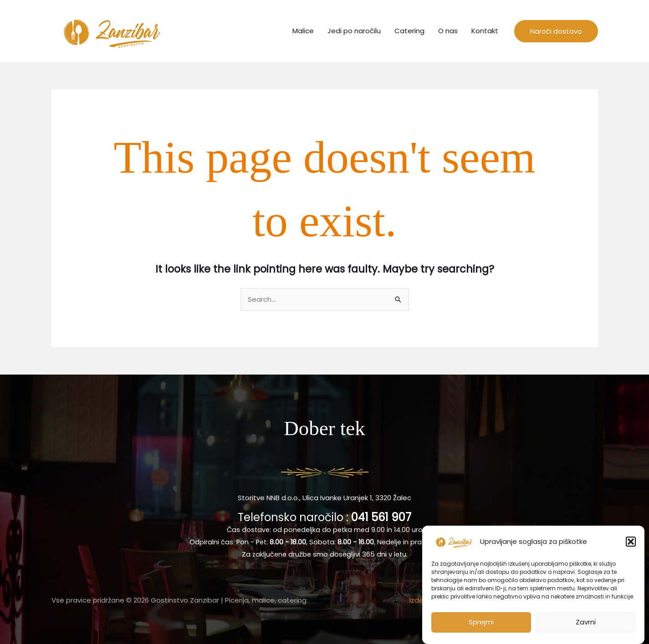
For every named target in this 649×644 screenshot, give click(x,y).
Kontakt (485, 31)
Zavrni (586, 626)
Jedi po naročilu (354, 31)
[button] (631, 546)
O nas (448, 31)
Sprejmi (481, 626)
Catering (409, 31)
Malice (303, 31)
